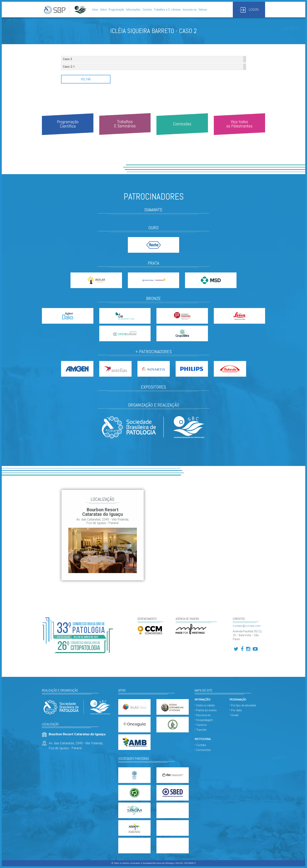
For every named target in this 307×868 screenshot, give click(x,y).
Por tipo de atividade (243, 705)
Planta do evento (206, 710)
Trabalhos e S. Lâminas (167, 9)
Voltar (86, 79)
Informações (133, 9)
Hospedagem (205, 720)
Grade (235, 715)
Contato (147, 9)
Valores (203, 9)
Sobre (103, 9)
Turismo (201, 725)
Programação (116, 9)
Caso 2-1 (69, 67)
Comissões (203, 750)
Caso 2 (67, 59)
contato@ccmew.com (247, 626)
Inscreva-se (190, 9)
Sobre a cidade (205, 705)
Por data (236, 710)
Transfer (201, 730)
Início (95, 9)
